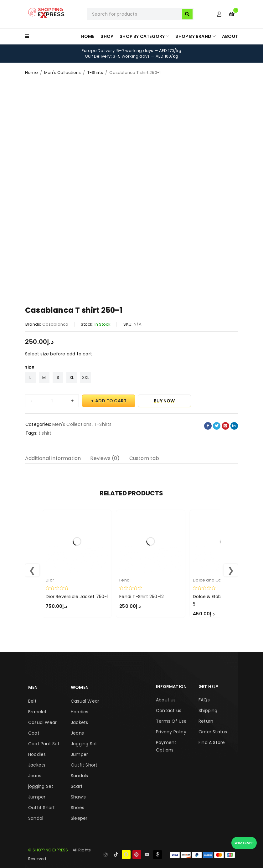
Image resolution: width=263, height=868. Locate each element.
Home (31, 72)
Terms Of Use (171, 721)
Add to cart (111, 401)
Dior (50, 580)
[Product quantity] (52, 401)
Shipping (208, 710)
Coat (34, 733)
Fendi (125, 580)
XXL (85, 377)
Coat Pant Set (44, 744)
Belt (32, 701)
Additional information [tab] (53, 458)
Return (206, 721)
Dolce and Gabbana (215, 580)
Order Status (213, 732)
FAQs (204, 700)
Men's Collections (62, 72)
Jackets (37, 765)
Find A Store (212, 742)
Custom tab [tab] (144, 458)
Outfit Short (41, 808)
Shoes (77, 808)
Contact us (169, 710)
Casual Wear (42, 722)
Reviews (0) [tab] (105, 458)
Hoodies (37, 754)
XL (72, 377)
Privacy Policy (171, 732)
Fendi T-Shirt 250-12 (142, 597)
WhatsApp (244, 843)
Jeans (35, 776)
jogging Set (41, 786)
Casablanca (55, 324)
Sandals (79, 776)
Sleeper (79, 818)
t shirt (45, 433)
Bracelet (38, 712)
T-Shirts (95, 72)
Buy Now (164, 401)
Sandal (36, 818)
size (30, 367)
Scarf (77, 786)
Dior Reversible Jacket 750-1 (77, 597)
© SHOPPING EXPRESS (48, 850)
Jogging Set (84, 744)
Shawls (78, 797)
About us (166, 700)
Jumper (37, 797)
